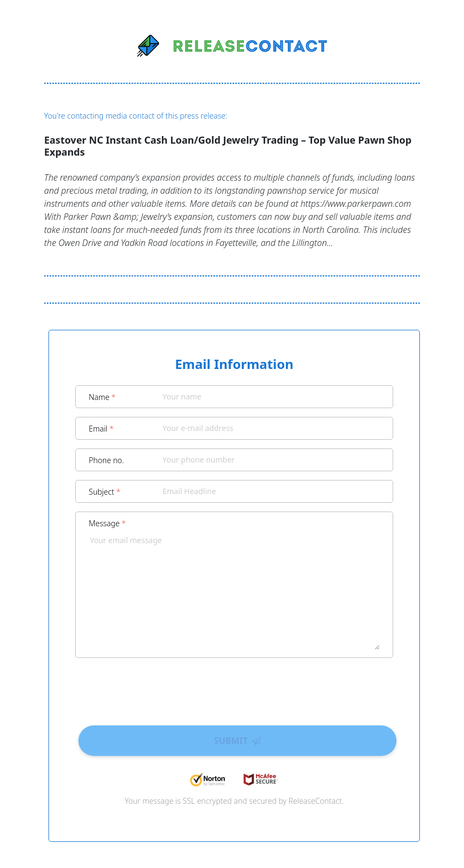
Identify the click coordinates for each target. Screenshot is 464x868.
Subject (105, 492)
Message (107, 523)
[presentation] (234, 688)
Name (102, 397)
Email (101, 429)
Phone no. (106, 460)
